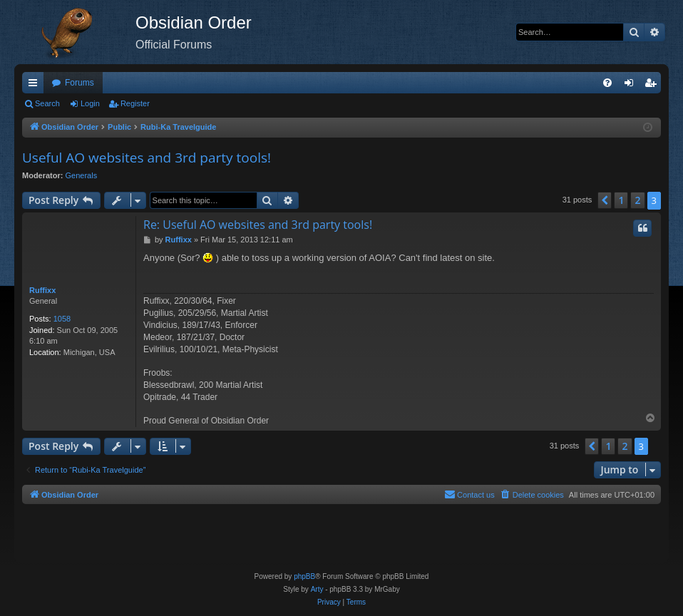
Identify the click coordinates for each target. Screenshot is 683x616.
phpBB (304, 576)
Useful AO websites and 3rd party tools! (147, 158)
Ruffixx (42, 290)
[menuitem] (607, 83)
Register (135, 103)
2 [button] (637, 200)
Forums (79, 83)
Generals (82, 175)
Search (47, 103)
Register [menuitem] (653, 86)
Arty (317, 589)
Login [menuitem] (632, 86)
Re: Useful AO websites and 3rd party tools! (258, 225)
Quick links (36, 86)
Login (90, 103)
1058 (62, 319)
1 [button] (621, 200)
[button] (605, 200)
